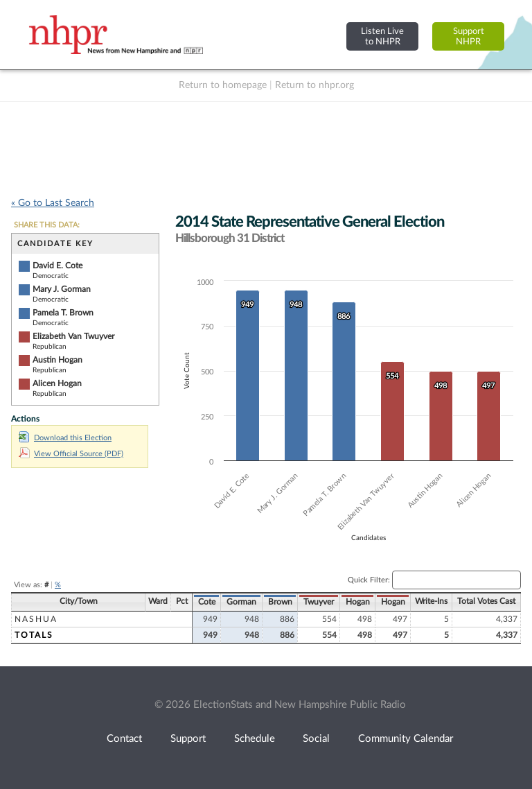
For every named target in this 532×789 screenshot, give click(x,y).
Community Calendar (406, 739)
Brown (280, 602)
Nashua (36, 619)
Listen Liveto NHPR (382, 36)
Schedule (255, 739)
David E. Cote (57, 266)
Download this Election (65, 438)
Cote (207, 602)
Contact (124, 739)
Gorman (241, 602)
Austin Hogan (57, 360)
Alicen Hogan (57, 383)
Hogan (358, 602)
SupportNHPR (469, 36)
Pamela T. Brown (63, 313)
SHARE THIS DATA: (47, 225)
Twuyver (319, 602)
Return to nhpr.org (314, 85)
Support (188, 739)
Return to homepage (223, 85)
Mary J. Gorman (62, 289)
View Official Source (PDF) (71, 454)
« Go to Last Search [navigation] (53, 203)
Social (316, 739)
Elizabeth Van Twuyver (73, 336)
